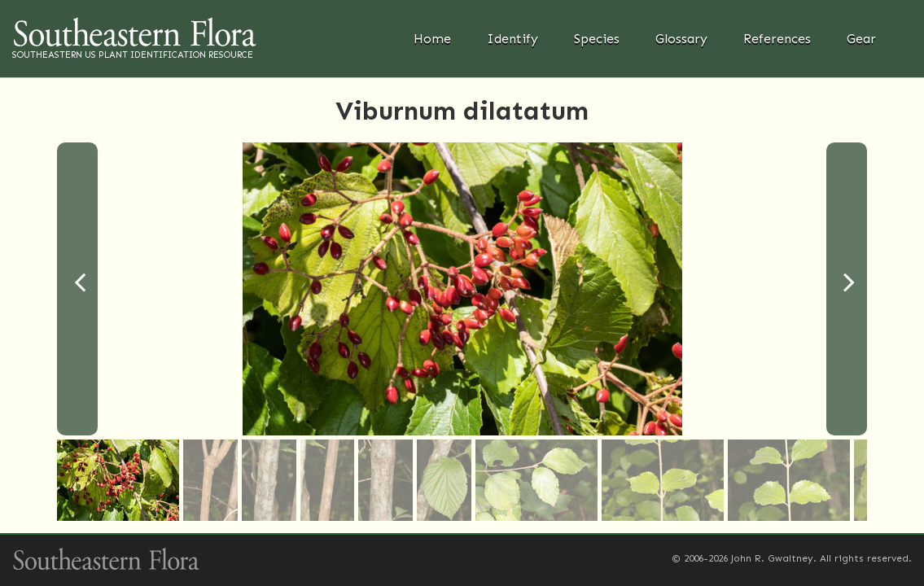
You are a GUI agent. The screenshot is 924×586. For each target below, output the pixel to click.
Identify (512, 39)
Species (597, 39)
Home (432, 39)
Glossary (681, 39)
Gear (861, 39)
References (777, 39)
